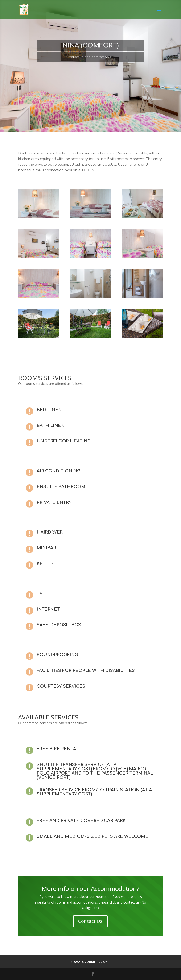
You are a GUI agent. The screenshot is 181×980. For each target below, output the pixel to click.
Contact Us (90, 921)
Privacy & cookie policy (88, 962)
